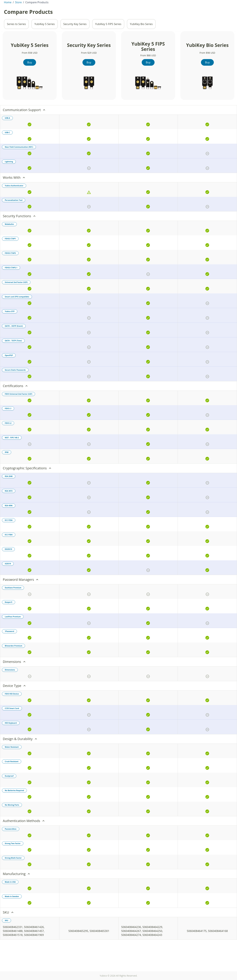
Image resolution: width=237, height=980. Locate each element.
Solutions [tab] (95, 12)
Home (8, 21)
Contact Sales (199, 3)
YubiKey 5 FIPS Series (108, 42)
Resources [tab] (78, 12)
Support (226, 3)
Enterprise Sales (198, 13)
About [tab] (31, 12)
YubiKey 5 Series (45, 42)
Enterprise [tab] (61, 12)
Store (218, 13)
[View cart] (228, 13)
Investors (183, 3)
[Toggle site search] (182, 13)
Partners (214, 3)
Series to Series (16, 42)
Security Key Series (75, 42)
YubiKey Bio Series (141, 42)
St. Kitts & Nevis (17, 3)
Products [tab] (45, 12)
